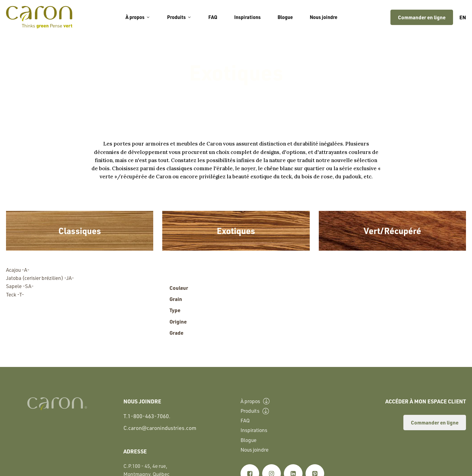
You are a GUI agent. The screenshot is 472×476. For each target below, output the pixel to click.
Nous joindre (324, 17)
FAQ (213, 17)
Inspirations (247, 17)
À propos (138, 17)
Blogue (285, 17)
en (463, 17)
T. (147, 416)
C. (160, 428)
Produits (179, 17)
